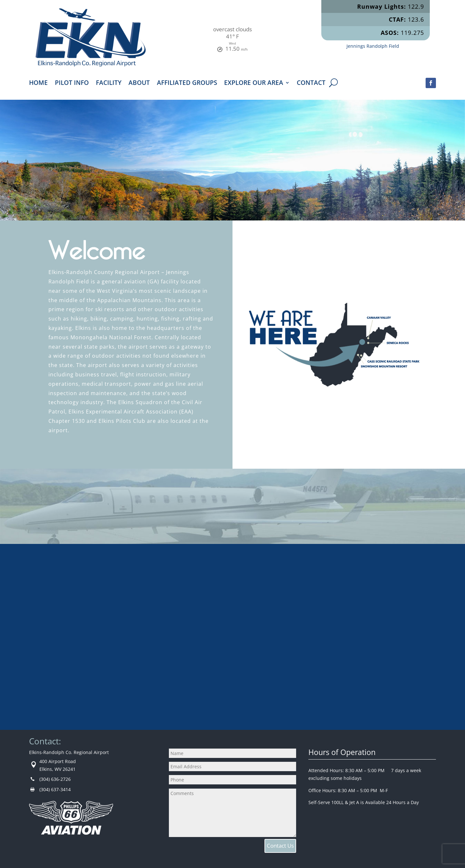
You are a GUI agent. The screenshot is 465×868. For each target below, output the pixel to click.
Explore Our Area (254, 84)
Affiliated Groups (187, 84)
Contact (311, 84)
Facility (109, 84)
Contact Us (280, 846)
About (139, 84)
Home (38, 84)
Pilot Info (72, 84)
